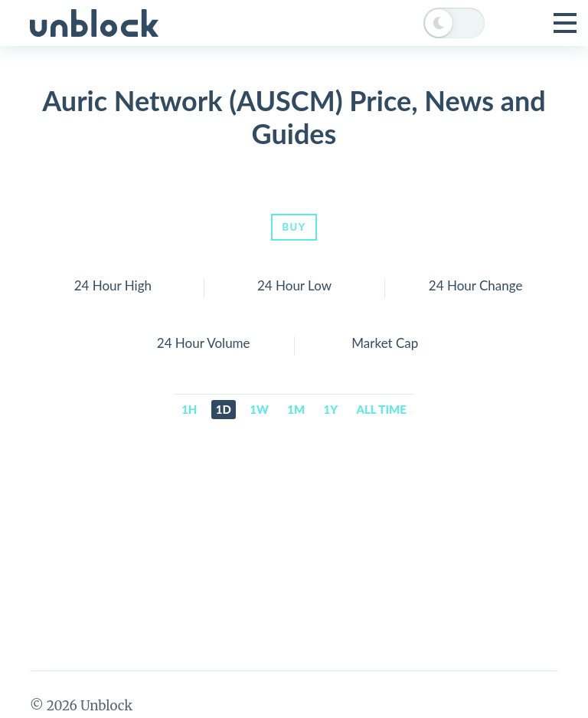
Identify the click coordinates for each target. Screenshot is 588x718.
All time (382, 409)
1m (296, 409)
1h (189, 409)
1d (224, 409)
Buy (294, 227)
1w (259, 409)
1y (331, 409)
